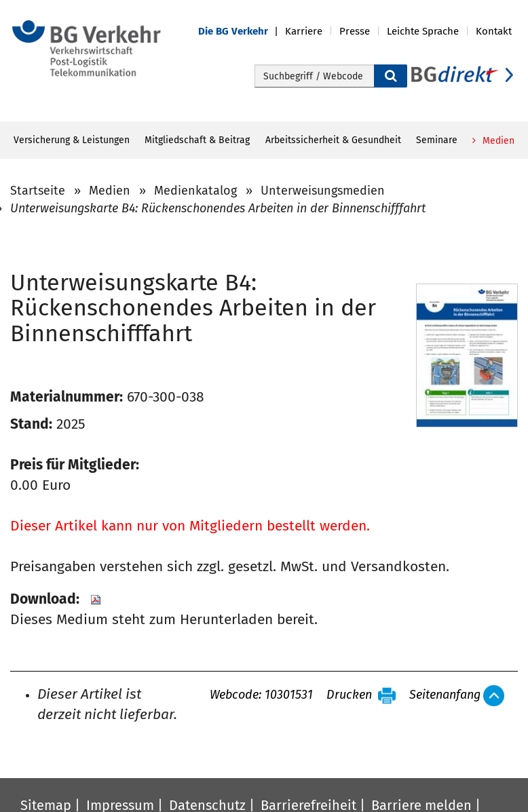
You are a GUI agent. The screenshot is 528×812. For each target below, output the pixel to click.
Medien (497, 141)
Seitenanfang (445, 695)
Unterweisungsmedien (323, 191)
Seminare (437, 140)
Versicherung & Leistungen (72, 140)
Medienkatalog (195, 191)
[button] (242, 32)
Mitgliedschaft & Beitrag (197, 140)
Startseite (38, 191)
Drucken (349, 695)
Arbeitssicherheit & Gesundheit (333, 140)
